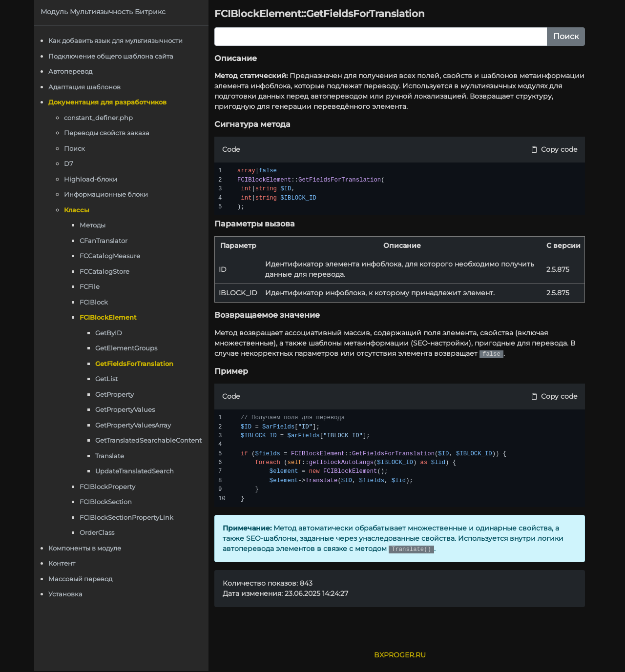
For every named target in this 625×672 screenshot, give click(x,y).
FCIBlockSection (107, 502)
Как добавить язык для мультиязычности (117, 41)
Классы (78, 210)
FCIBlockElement (110, 317)
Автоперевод (72, 71)
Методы (94, 225)
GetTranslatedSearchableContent (150, 440)
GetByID (110, 333)
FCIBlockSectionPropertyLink (128, 517)
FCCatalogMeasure (111, 256)
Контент (63, 563)
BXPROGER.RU (400, 655)
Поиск (76, 148)
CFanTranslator (105, 241)
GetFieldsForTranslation (136, 364)
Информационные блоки (107, 194)
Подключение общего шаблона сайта (112, 56)
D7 (70, 163)
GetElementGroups (128, 348)
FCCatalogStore (106, 271)
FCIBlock (95, 302)
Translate (111, 456)
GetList (108, 379)
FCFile (91, 286)
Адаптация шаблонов (86, 87)
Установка (67, 594)
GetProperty (116, 394)
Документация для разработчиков (109, 102)
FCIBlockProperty (109, 487)
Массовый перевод (82, 579)
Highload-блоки (92, 179)
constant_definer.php (100, 118)
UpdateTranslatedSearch (136, 471)
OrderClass (98, 532)
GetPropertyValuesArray (135, 425)
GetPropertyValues (126, 409)
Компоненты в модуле (86, 548)
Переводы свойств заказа (108, 133)
